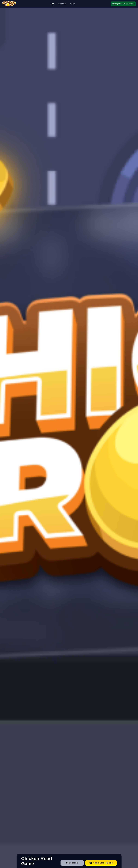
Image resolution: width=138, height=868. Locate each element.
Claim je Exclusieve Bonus (123, 4)
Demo (73, 4)
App (52, 4)
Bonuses (62, 4)
